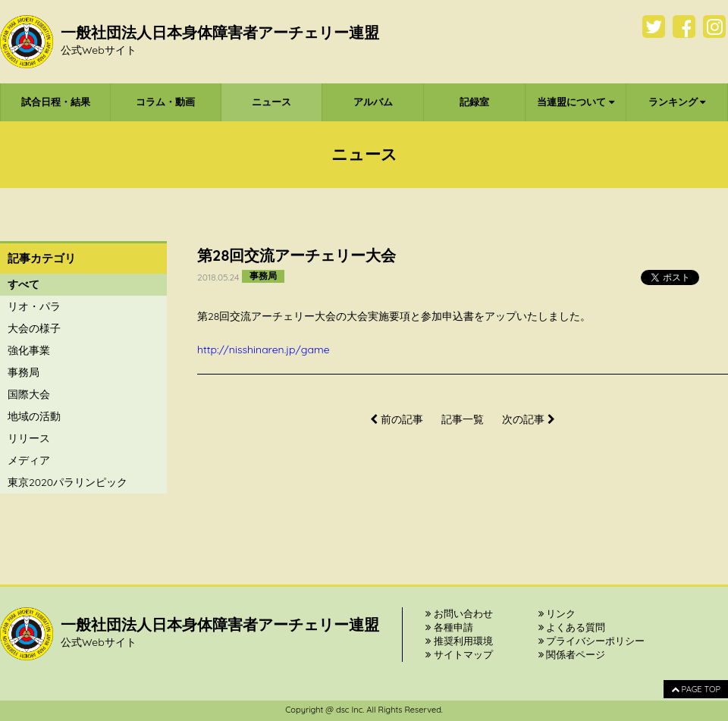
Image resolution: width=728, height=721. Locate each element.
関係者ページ (572, 654)
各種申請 (449, 627)
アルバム (373, 102)
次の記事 (529, 419)
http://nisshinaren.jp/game (264, 350)
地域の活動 (34, 416)
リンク (557, 613)
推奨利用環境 (459, 641)
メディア (29, 460)
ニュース (271, 102)
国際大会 (29, 394)
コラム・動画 (165, 102)
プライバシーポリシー (592, 641)
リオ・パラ (34, 306)
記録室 (474, 102)
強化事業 (29, 350)
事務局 (24, 372)
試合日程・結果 (56, 102)
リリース (29, 438)
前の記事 (397, 419)
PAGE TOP (696, 689)
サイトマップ (459, 654)
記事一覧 (463, 419)
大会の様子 (34, 328)
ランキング (677, 102)
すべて (24, 284)
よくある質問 (572, 627)
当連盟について (576, 102)
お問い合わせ (459, 613)
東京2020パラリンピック (67, 482)
